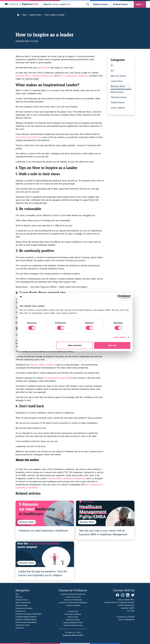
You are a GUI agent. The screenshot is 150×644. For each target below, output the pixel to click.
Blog (24, 15)
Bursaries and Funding (24, 608)
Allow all (112, 345)
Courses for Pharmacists (73, 600)
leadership (45, 68)
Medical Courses (120, 4)
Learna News (117, 81)
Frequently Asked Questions (26, 617)
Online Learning (118, 108)
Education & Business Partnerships (29, 614)
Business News (35, 15)
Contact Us (20, 628)
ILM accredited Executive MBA (58, 378)
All (112, 65)
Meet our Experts (119, 76)
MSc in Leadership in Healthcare (73, 76)
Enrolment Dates (22, 600)
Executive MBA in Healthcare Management (66, 478)
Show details (120, 337)
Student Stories (118, 103)
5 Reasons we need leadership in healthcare (43, 531)
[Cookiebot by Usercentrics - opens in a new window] (119, 297)
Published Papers (119, 97)
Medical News (117, 92)
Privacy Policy (73, 617)
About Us (19, 597)
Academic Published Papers (26, 619)
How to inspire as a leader (55, 15)
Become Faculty (22, 605)
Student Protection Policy (73, 625)
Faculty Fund (20, 611)
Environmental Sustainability (26, 622)
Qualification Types (23, 625)
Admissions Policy (73, 620)
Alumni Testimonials (23, 603)
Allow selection (75, 345)
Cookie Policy (73, 611)
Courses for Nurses (73, 605)
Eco (112, 71)
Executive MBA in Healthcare (43, 365)
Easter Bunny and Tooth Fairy (29, 137)
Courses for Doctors (73, 597)
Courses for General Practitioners (73, 594)
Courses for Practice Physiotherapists (73, 603)
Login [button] (139, 4)
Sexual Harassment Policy (73, 623)
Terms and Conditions (73, 614)
